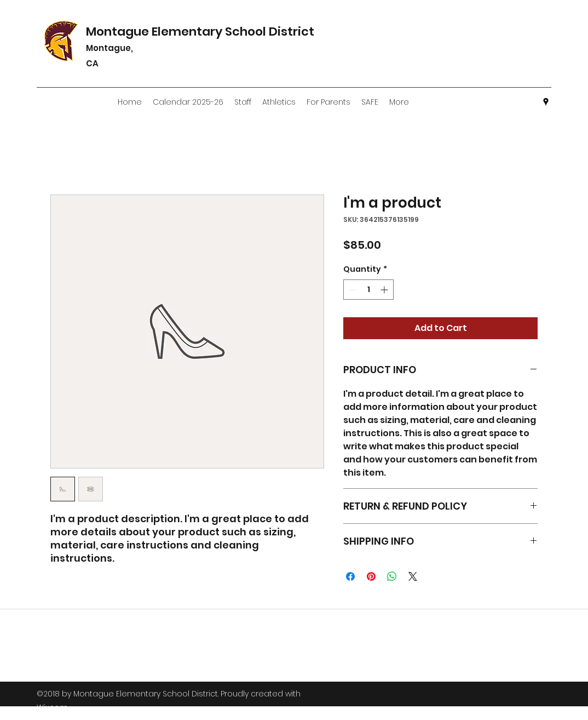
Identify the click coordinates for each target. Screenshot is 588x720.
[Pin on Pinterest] (371, 576)
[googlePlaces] (546, 102)
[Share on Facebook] (350, 576)
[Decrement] (352, 290)
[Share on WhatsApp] (392, 576)
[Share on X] (413, 576)
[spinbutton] (368, 290)
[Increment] (385, 290)
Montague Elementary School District (210, 32)
